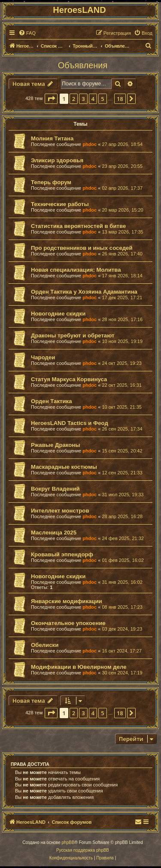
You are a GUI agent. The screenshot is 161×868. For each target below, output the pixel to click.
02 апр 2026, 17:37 (122, 188)
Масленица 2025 (54, 533)
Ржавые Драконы (56, 445)
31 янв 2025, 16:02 (122, 582)
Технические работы (60, 204)
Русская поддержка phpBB (83, 850)
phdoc (90, 144)
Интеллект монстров (60, 511)
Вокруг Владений (55, 489)
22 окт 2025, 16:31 (122, 385)
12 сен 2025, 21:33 (122, 473)
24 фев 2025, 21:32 (123, 538)
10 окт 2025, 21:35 (122, 407)
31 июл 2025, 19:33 (123, 495)
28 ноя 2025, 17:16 (122, 319)
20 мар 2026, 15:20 (122, 210)
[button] (51, 99)
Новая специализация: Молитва (76, 270)
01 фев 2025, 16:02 (123, 560)
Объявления (83, 65)
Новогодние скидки (58, 314)
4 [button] (93, 99)
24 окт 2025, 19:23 (122, 363)
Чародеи (43, 357)
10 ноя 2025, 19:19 (122, 341)
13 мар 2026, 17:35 (122, 232)
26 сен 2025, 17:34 (122, 429)
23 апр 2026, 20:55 (122, 166)
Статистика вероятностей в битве (78, 226)
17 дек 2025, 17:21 (122, 297)
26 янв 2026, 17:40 (122, 254)
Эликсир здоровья (57, 160)
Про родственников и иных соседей (82, 248)
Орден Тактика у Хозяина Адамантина (84, 292)
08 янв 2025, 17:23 (122, 607)
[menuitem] (27, 33)
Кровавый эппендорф (62, 554)
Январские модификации (67, 601)
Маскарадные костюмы (64, 467)
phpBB (68, 842)
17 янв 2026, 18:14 (122, 276)
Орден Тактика (51, 401)
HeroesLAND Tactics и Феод (70, 423)
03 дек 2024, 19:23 (122, 629)
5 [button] (102, 99)
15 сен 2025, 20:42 (122, 451)
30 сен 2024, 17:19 (122, 673)
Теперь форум (51, 182)
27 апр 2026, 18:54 (122, 144)
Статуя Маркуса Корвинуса (69, 379)
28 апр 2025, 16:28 (122, 516)
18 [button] (120, 99)
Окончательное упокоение (68, 623)
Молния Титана (52, 138)
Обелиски (45, 645)
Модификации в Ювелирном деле (79, 667)
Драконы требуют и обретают (73, 335)
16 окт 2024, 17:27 (122, 651)
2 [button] (74, 99)
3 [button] (83, 99)
